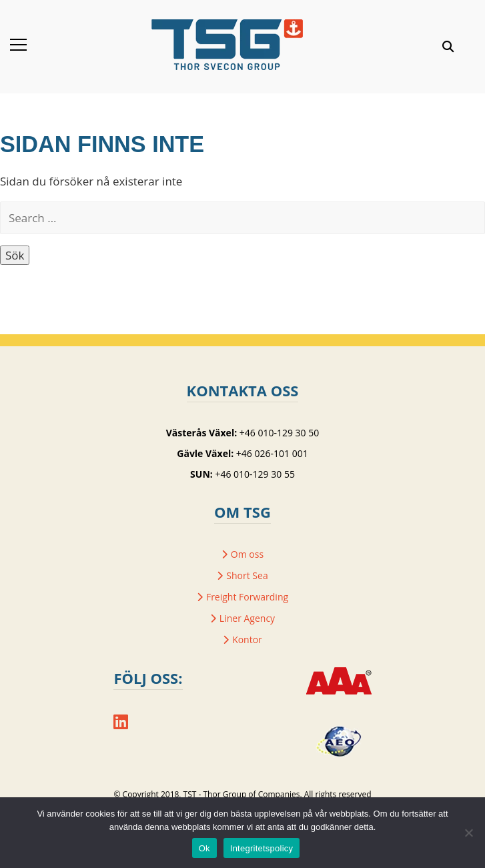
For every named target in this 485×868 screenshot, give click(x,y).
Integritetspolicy (262, 848)
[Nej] (468, 833)
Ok (204, 848)
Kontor (247, 639)
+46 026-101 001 (272, 453)
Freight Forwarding (247, 597)
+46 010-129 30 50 (279, 433)
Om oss (247, 554)
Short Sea (247, 575)
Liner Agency (247, 618)
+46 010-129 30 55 (255, 474)
